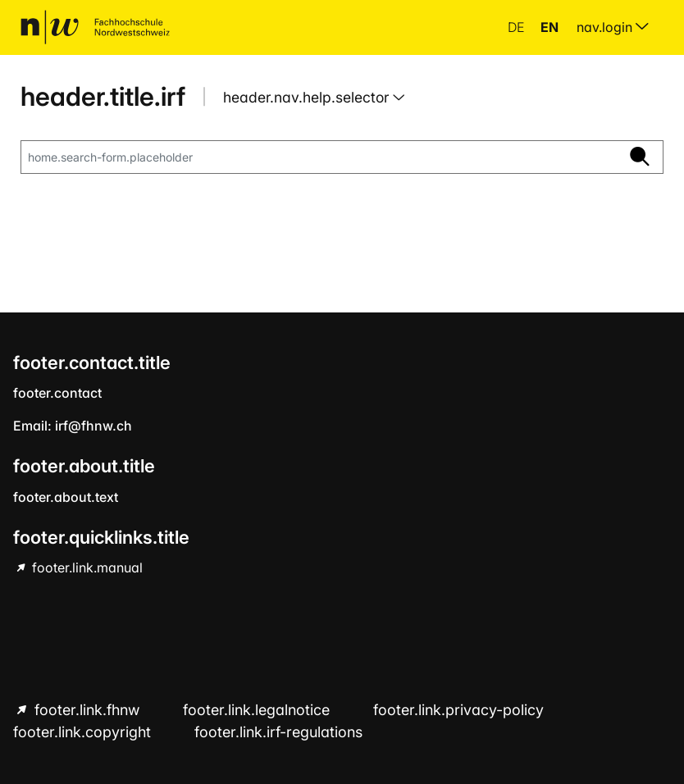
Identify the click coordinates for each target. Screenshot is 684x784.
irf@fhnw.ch (93, 426)
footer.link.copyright (84, 732)
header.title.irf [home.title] (103, 96)
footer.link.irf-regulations (278, 732)
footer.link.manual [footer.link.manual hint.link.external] (86, 567)
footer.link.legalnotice (258, 710)
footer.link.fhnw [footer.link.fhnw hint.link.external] (87, 710)
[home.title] (95, 27)
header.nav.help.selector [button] (308, 97)
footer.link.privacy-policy (458, 710)
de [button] (518, 27)
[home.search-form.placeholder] (319, 157)
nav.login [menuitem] (613, 27)
